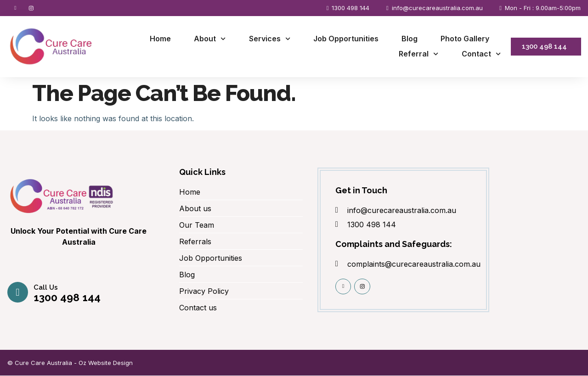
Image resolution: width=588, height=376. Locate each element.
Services (270, 39)
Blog (410, 39)
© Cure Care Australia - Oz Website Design (70, 363)
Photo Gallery (465, 39)
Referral (418, 55)
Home (160, 39)
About (210, 39)
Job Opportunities (346, 39)
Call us (46, 288)
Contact (481, 55)
